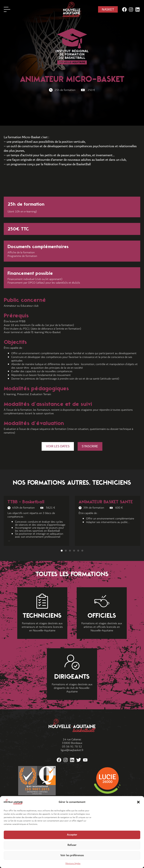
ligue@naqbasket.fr (72, 750)
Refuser (72, 845)
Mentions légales (73, 863)
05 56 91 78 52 (72, 747)
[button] (138, 802)
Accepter (72, 835)
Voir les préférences (72, 855)
